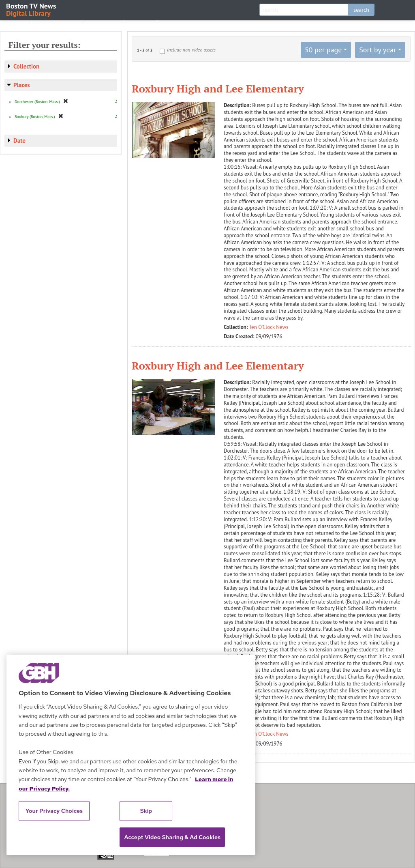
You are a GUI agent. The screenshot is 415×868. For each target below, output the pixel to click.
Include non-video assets (191, 50)
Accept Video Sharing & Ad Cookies (172, 837)
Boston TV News (32, 9)
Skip (146, 811)
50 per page (323, 50)
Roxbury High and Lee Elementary (218, 88)
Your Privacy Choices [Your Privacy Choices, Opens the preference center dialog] (54, 811)
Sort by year (378, 50)
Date (19, 141)
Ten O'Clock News (269, 327)
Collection (26, 66)
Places (22, 85)
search (361, 10)
